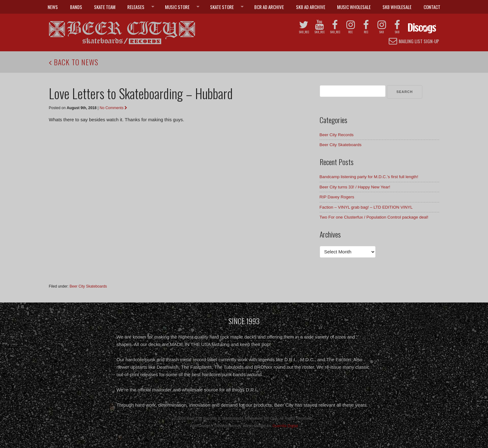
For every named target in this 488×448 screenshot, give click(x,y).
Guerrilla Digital (285, 426)
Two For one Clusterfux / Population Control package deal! (374, 217)
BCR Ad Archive (269, 7)
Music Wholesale (354, 7)
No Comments (113, 108)
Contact (432, 7)
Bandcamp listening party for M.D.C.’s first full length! (369, 177)
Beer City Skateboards (88, 286)
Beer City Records (337, 135)
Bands (76, 7)
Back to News (74, 62)
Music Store (177, 7)
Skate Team (105, 7)
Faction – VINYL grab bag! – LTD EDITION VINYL (366, 207)
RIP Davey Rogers (337, 197)
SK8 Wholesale (397, 7)
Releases (136, 7)
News (53, 7)
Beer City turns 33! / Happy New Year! (355, 187)
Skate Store (222, 7)
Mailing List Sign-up (414, 41)
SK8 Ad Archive (311, 7)
